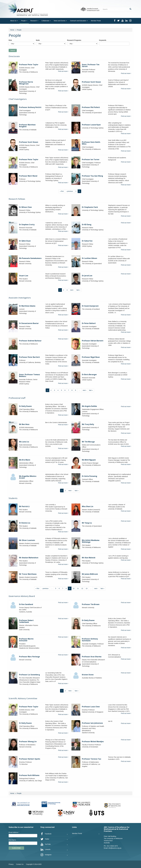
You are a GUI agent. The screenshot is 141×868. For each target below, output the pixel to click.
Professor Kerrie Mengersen (26, 83)
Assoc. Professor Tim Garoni (91, 65)
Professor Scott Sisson (91, 82)
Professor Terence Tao (92, 759)
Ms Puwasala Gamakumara (30, 258)
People (24, 21)
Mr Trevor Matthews (28, 574)
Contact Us (20, 864)
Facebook (46, 834)
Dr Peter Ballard (89, 323)
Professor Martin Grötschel (26, 640)
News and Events (60, 21)
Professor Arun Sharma (92, 657)
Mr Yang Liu (87, 523)
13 (87, 588)
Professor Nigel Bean (91, 357)
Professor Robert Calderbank (26, 621)
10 (74, 588)
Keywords (103, 40)
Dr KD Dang (87, 225)
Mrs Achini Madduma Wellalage (91, 541)
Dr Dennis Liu (25, 523)
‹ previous (69, 191)
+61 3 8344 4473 (112, 846)
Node (38, 40)
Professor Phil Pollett (91, 107)
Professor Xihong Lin (28, 742)
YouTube (46, 844)
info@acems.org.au (115, 848)
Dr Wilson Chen (25, 207)
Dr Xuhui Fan (87, 241)
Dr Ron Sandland (26, 604)
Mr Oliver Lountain (27, 540)
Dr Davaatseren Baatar (29, 323)
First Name (12, 840)
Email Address (14, 832)
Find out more (63, 71)
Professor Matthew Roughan (27, 126)
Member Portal (96, 21)
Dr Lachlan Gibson (89, 258)
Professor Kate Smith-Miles (91, 143)
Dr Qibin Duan (25, 241)
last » (78, 290)
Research (34, 21)
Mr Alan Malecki (89, 558)
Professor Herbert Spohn (30, 759)
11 (78, 588)
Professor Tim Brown (91, 604)
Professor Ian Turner (91, 160)
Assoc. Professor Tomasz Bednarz (29, 375)
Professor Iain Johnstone (92, 723)
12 (82, 588)
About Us (14, 21)
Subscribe (16, 848)
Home (12, 30)
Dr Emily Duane (25, 406)
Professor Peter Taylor (29, 65)
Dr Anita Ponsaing (89, 476)
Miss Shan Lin (88, 506)
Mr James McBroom (90, 574)
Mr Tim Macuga (88, 442)
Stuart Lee (24, 276)
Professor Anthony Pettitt (30, 107)
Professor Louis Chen (91, 707)
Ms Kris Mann (25, 460)
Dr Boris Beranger (89, 375)
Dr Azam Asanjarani (90, 306)
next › (72, 290)
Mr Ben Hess (24, 424)
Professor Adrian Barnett (93, 341)
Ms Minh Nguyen (89, 460)
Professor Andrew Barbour (30, 341)
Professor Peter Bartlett (29, 357)
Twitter (45, 839)
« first (62, 191)
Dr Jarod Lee (87, 276)
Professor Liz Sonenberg (29, 675)
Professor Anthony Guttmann (90, 640)
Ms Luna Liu (24, 442)
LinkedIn (45, 850)
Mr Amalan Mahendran (29, 558)
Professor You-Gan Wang (92, 176)
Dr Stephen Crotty (27, 225)
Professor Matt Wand (28, 176)
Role (10, 40)
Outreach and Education (79, 21)
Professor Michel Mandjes (93, 742)
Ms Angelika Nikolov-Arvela (28, 477)
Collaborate (46, 21)
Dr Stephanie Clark (90, 207)
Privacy (11, 864)
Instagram (46, 855)
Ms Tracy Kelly (88, 424)
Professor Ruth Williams (29, 775)
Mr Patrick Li (24, 506)
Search (13, 50)
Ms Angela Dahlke (89, 406)
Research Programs (74, 40)
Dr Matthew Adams (27, 306)
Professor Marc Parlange (29, 657)
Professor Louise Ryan (91, 125)
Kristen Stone (88, 675)
